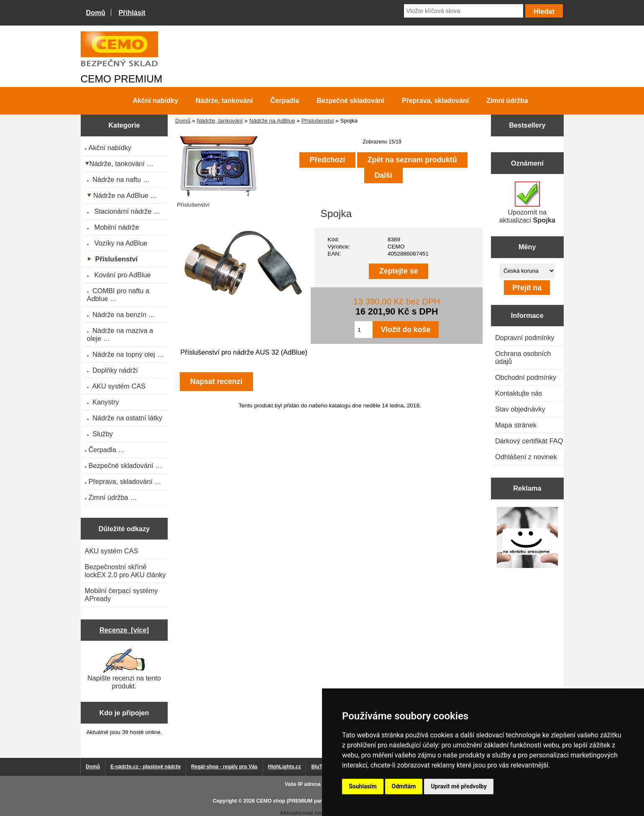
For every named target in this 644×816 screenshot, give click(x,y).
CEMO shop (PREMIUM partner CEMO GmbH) (312, 801)
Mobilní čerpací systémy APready (121, 595)
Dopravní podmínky (525, 338)
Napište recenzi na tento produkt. (124, 669)
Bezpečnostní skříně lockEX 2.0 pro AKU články (125, 571)
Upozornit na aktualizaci (527, 203)
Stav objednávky (520, 409)
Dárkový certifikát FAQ (529, 441)
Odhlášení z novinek (526, 457)
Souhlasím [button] (363, 786)
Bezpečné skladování (350, 101)
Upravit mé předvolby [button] (459, 786)
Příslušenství (318, 121)
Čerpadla (285, 101)
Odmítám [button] (404, 786)
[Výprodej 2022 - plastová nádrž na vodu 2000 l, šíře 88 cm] (527, 538)
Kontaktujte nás (519, 393)
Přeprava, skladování (435, 101)
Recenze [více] (124, 630)
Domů (96, 13)
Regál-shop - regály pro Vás (224, 767)
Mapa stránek (516, 425)
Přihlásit (132, 13)
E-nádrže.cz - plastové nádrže (146, 767)
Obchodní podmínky (526, 377)
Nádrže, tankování (220, 121)
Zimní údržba (507, 101)
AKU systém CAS (112, 551)
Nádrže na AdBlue (272, 121)
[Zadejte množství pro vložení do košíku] (363, 330)
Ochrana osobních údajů (523, 357)
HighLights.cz (285, 767)
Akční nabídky (155, 101)
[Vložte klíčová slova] (464, 11)
